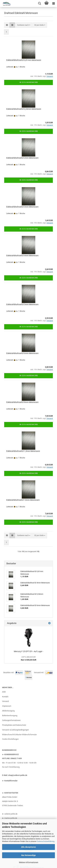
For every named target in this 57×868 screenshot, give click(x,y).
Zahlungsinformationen (11, 720)
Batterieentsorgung (10, 716)
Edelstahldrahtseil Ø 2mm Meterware (22, 158)
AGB (4, 692)
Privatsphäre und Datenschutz (14, 725)
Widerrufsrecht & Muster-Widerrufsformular (19, 735)
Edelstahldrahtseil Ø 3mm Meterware (22, 207)
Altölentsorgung (8, 711)
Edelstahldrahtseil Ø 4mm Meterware (22, 256)
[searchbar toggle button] (39, 4)
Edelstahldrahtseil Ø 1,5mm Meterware (23, 451)
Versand (5, 701)
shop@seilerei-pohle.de (18, 775)
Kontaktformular (11, 781)
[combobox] (24, 25)
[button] (7, 25)
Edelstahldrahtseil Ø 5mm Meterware (22, 304)
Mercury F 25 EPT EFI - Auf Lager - (29, 651)
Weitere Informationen (29, 862)
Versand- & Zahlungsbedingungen (15, 730)
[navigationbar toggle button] (53, 4)
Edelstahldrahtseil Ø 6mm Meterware (22, 353)
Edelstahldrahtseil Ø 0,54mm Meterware (24, 109)
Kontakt (5, 697)
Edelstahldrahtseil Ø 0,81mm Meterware (24, 60)
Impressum (7, 706)
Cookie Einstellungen (10, 739)
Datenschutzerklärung (46, 841)
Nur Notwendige (28, 855)
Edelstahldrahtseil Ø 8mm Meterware (22, 402)
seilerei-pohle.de (11, 814)
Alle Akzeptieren (28, 847)
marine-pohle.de (11, 818)
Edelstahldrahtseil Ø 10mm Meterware (23, 500)
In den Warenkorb (29, 82)
